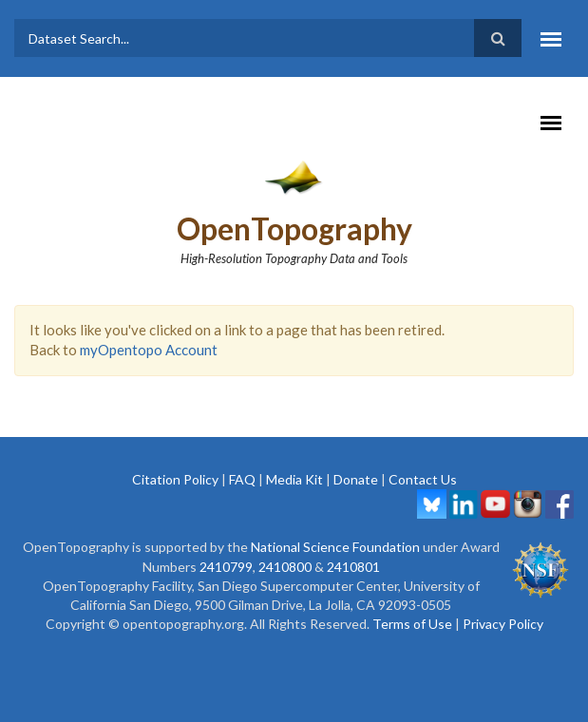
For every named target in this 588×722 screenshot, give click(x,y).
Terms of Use (412, 624)
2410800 (285, 567)
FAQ (242, 479)
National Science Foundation (335, 547)
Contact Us (423, 479)
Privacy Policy (503, 624)
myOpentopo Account (149, 350)
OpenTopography (294, 228)
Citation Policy (175, 479)
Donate (356, 479)
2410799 (226, 567)
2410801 (353, 567)
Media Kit (294, 479)
